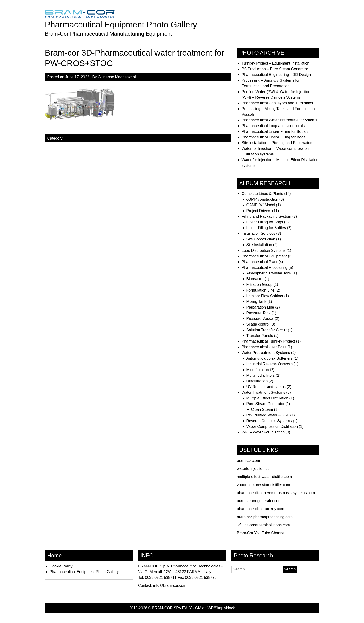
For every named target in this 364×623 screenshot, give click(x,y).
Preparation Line (260, 307)
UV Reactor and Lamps (266, 387)
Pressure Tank (259, 313)
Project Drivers (259, 211)
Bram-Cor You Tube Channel (261, 533)
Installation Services (259, 233)
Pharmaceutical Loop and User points (273, 126)
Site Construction (261, 239)
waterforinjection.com (255, 469)
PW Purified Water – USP (268, 415)
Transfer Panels (260, 336)
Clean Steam (262, 409)
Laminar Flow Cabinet (265, 296)
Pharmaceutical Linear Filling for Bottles (275, 131)
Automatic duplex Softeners (270, 358)
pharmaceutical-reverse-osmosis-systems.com (276, 493)
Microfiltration (258, 370)
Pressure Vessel (260, 319)
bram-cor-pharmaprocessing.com (265, 517)
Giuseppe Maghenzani (117, 77)
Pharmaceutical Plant (260, 262)
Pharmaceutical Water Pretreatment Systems (280, 120)
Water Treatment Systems (263, 392)
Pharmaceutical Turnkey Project (268, 341)
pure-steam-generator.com (259, 501)
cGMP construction (262, 199)
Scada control (258, 324)
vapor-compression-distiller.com (264, 485)
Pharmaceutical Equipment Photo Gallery (121, 24)
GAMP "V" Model (261, 205)
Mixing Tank (256, 302)
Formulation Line (261, 290)
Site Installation (259, 245)
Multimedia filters (261, 375)
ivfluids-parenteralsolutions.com (263, 525)
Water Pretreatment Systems (266, 353)
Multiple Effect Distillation (268, 398)
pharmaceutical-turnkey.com (261, 509)
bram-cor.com (249, 461)
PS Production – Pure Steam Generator (275, 69)
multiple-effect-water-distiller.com (265, 477)
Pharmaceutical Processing (265, 267)
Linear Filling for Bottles (266, 228)
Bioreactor (255, 279)
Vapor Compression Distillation (272, 426)
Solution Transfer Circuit (267, 330)
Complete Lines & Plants (262, 194)
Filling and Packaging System (267, 216)
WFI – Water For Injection (263, 432)
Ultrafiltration (257, 381)
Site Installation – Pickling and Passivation (277, 143)
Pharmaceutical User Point (264, 347)
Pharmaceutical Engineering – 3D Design (276, 75)
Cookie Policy (61, 566)
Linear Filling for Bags (265, 222)
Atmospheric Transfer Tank (269, 273)
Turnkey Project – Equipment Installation (276, 63)
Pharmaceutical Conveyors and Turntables (277, 103)
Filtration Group (259, 285)
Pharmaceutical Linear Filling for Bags (274, 137)
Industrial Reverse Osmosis (270, 364)
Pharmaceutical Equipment (264, 256)
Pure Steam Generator (265, 404)
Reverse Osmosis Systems (269, 421)
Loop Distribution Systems (264, 250)
